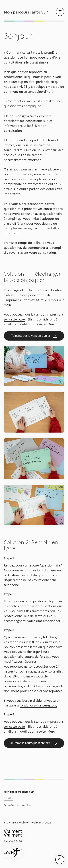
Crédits (8, 798)
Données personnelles (17, 805)
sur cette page (14, 319)
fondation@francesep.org (38, 705)
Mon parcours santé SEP (26, 12)
